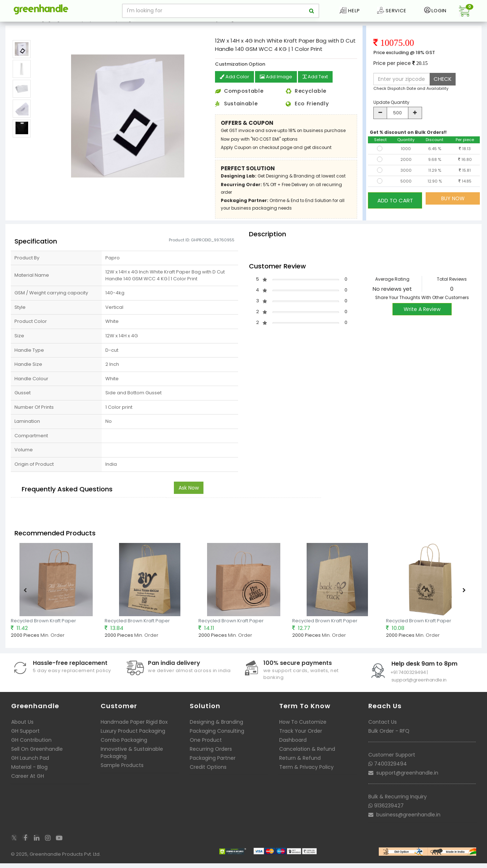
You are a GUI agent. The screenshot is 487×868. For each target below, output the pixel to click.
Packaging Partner (213, 765)
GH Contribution (31, 747)
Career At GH (28, 783)
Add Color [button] (235, 84)
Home (15, 27)
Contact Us (383, 729)
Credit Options (208, 774)
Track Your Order (301, 738)
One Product (206, 747)
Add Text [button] (320, 84)
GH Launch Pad (30, 765)
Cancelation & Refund (307, 756)
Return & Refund (300, 765)
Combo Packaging (124, 747)
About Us (22, 729)
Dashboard (293, 747)
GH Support (25, 738)
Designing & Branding (216, 729)
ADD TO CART (395, 206)
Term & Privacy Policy (306, 774)
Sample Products (122, 772)
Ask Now (189, 495)
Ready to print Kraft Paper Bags (102, 27)
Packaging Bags (46, 27)
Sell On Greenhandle (37, 756)
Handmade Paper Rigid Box (134, 729)
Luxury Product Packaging (133, 738)
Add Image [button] (278, 84)
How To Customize (303, 729)
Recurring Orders (211, 756)
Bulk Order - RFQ (389, 738)
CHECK (443, 86)
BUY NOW (453, 206)
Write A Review (422, 316)
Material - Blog (29, 774)
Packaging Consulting (217, 738)
